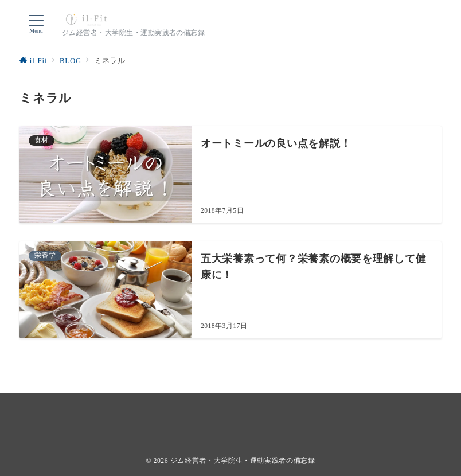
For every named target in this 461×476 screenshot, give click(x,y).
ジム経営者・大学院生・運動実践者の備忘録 (243, 461)
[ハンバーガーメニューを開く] (36, 25)
